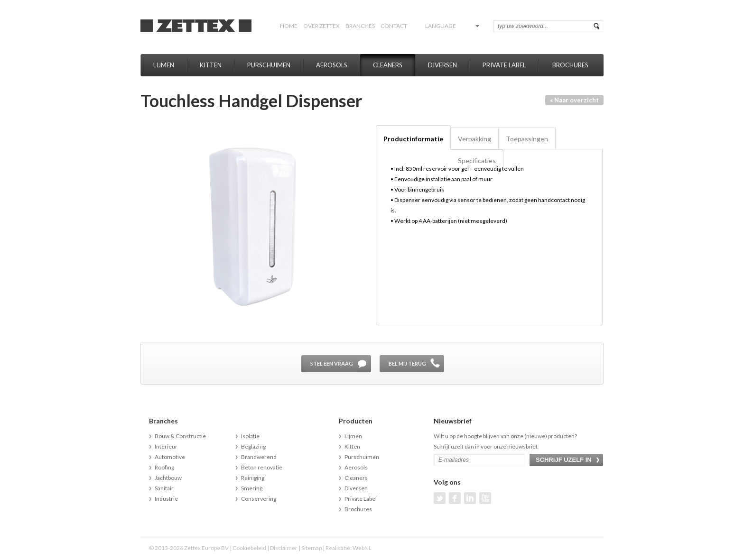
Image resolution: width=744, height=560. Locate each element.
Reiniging (253, 478)
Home (289, 26)
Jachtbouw (168, 478)
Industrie (166, 499)
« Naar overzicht (574, 100)
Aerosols (332, 65)
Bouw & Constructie (180, 436)
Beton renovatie (262, 467)
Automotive (170, 457)
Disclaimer (284, 548)
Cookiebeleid (249, 548)
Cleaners (388, 65)
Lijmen (164, 65)
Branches (360, 26)
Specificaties (477, 161)
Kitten (211, 65)
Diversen (442, 65)
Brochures (570, 65)
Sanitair (164, 488)
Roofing (164, 467)
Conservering (259, 499)
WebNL (362, 548)
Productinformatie (413, 139)
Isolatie (250, 436)
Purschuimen (269, 65)
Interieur (166, 446)
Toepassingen (527, 139)
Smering (252, 488)
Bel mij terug (407, 363)
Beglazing (253, 446)
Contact (394, 26)
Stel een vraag (332, 363)
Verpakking (474, 139)
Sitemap (312, 548)
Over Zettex (321, 26)
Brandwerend (259, 457)
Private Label (504, 65)
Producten (356, 421)
